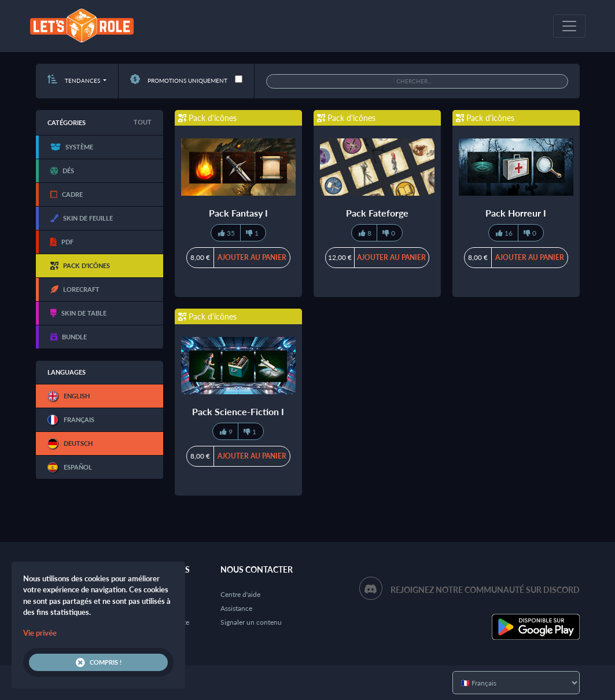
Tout (143, 122)
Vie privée (40, 633)
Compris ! (99, 662)
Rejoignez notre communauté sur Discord (485, 590)
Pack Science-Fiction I (238, 411)
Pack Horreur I (516, 213)
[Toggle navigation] (569, 26)
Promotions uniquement (179, 80)
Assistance (236, 608)
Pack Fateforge (377, 213)
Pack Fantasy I (238, 213)
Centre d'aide (240, 594)
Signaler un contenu (251, 622)
